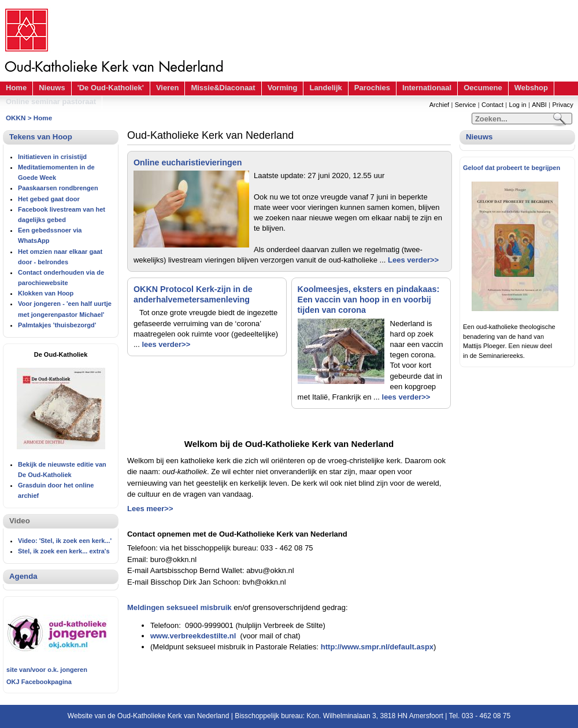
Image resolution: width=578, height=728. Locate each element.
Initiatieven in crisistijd (52, 157)
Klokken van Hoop (46, 293)
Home (16, 88)
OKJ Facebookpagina (39, 682)
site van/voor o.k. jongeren (47, 670)
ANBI (539, 105)
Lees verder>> (413, 260)
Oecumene (483, 88)
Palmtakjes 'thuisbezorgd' (57, 325)
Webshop (531, 88)
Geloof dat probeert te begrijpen (512, 168)
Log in (518, 105)
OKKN (16, 118)
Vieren (168, 88)
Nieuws (52, 88)
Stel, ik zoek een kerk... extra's (64, 551)
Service (466, 105)
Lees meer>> (150, 509)
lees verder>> (166, 344)
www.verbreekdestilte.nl (193, 636)
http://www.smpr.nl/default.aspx (377, 647)
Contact (492, 105)
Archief (439, 105)
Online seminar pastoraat (51, 101)
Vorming (283, 88)
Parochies (372, 88)
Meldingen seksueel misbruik (179, 607)
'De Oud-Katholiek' (111, 88)
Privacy (562, 105)
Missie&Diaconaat (223, 88)
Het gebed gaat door (49, 199)
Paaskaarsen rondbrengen (58, 188)
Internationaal (427, 88)
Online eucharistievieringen (188, 162)
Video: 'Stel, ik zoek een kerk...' (65, 541)
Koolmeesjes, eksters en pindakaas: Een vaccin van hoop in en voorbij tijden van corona (369, 300)
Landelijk (325, 88)
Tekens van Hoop (41, 137)
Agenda (23, 576)
